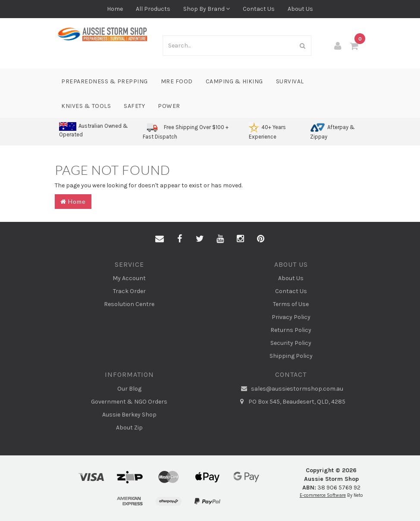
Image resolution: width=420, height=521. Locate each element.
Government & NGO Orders (129, 402)
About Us (300, 9)
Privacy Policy (291, 317)
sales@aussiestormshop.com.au (291, 389)
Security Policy (291, 343)
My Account (129, 278)
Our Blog (129, 389)
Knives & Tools (86, 106)
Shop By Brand (207, 9)
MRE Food (177, 81)
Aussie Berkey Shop (129, 415)
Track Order (129, 291)
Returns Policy (291, 330)
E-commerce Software (323, 495)
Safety (134, 106)
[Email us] (160, 239)
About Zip (129, 428)
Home (115, 9)
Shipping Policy (291, 356)
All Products (153, 9)
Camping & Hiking (234, 81)
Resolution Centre (129, 304)
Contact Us (259, 9)
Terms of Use (291, 304)
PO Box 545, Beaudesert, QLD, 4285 (291, 402)
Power (169, 106)
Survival (290, 81)
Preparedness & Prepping (105, 81)
